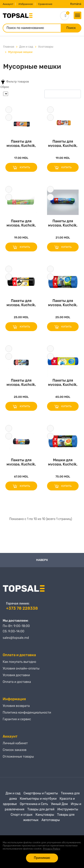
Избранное (26, 4)
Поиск (71, 28)
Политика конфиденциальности (27, 713)
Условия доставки (16, 675)
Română (76, 4)
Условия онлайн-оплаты (21, 669)
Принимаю (42, 858)
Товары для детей (41, 809)
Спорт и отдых (22, 815)
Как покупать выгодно (19, 662)
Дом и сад (26, 47)
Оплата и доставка (17, 682)
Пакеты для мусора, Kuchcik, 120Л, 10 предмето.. (21, 302)
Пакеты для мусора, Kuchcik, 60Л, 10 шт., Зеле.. (21, 223)
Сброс (5, 87)
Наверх (42, 560)
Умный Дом (59, 804)
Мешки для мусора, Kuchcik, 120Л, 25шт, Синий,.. (63, 462)
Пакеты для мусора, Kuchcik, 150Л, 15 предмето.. (21, 462)
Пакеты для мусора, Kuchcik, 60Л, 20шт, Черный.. (21, 143)
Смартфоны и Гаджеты (41, 793)
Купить (21, 168)
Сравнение (45, 4)
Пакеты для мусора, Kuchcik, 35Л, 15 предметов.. (63, 143)
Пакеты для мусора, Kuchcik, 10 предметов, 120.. (63, 382)
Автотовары (51, 820)
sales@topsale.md (16, 638)
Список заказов (15, 750)
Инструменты (68, 809)
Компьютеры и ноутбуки (38, 799)
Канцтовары (45, 815)
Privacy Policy (52, 849)
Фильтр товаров (15, 82)
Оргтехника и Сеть (34, 804)
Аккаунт (8, 4)
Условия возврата (16, 706)
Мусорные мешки (20, 52)
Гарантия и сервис (17, 719)
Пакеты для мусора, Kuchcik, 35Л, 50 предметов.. (21, 382)
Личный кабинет (15, 743)
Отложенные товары (18, 757)
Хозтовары (46, 47)
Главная (9, 47)
